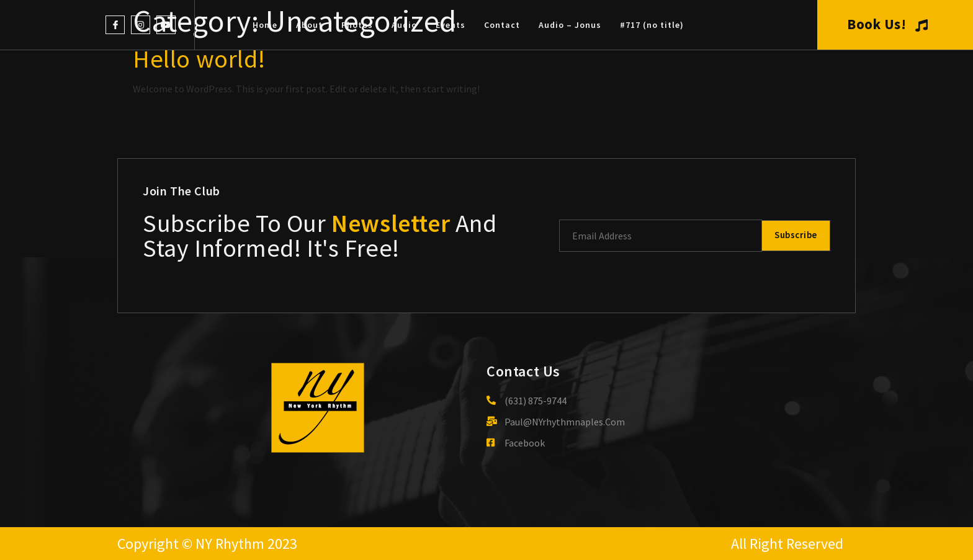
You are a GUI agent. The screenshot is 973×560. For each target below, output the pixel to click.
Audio (404, 25)
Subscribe (794, 236)
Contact (502, 25)
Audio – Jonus (570, 25)
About (309, 25)
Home (265, 25)
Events (451, 25)
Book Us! (888, 24)
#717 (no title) (652, 25)
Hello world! (199, 59)
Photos (357, 25)
